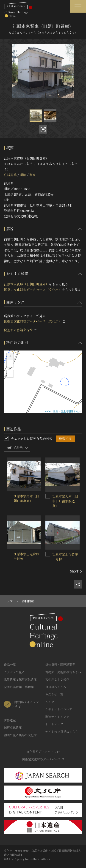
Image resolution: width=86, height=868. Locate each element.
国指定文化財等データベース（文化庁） (33, 290)
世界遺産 (10, 720)
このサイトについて (59, 709)
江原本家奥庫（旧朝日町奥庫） (26, 498)
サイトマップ (54, 724)
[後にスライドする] (76, 571)
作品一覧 (10, 664)
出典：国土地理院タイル (67, 411)
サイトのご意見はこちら (62, 732)
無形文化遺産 (13, 727)
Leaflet (47, 411)
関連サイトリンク (57, 717)
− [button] (10, 364)
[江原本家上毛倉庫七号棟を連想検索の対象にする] (9, 554)
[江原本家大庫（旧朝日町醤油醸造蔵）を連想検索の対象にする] (48, 496)
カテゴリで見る (14, 672)
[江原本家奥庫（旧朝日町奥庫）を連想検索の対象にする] (9, 496)
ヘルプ (50, 702)
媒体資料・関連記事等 (60, 664)
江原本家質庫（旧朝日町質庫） (26, 284)
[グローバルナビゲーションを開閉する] (78, 6)
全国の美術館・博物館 (19, 687)
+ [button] (10, 357)
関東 (33, 175)
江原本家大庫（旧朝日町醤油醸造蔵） (65, 501)
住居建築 (10, 175)
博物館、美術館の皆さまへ (63, 672)
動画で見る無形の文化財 (20, 735)
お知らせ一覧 (54, 694)
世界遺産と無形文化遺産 (20, 679)
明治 (23, 175)
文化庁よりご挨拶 (57, 679)
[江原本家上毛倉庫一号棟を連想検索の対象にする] (48, 554)
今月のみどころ (56, 687)
